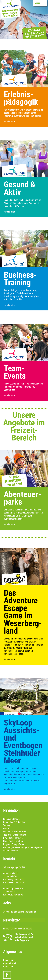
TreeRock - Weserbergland (15, 835)
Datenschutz (9, 960)
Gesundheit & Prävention (14, 822)
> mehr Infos (10, 121)
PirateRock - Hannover (13, 838)
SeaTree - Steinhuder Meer (15, 832)
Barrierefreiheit (10, 963)
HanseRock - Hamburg (13, 841)
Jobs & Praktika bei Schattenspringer (20, 912)
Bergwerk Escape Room (14, 844)
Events (6, 828)
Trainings (7, 825)
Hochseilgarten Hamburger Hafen (18, 847)
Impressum (8, 967)
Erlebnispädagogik (12, 819)
